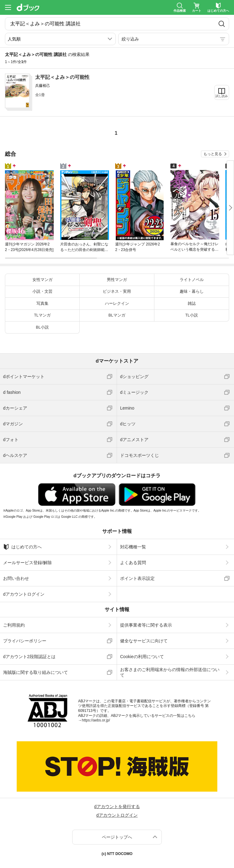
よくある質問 (133, 563)
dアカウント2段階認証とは (29, 657)
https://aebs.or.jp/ (96, 720)
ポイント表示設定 (137, 578)
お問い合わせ (16, 578)
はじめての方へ (22, 547)
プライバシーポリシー (25, 641)
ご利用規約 (14, 625)
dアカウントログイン (24, 594)
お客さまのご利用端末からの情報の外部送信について (170, 672)
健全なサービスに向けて (144, 641)
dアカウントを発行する (117, 806)
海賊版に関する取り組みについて (36, 672)
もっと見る (213, 154)
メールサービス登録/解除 (27, 563)
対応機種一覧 (133, 547)
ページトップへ (117, 837)
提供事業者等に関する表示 (146, 625)
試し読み (222, 96)
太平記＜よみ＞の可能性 (62, 77)
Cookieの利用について (142, 657)
